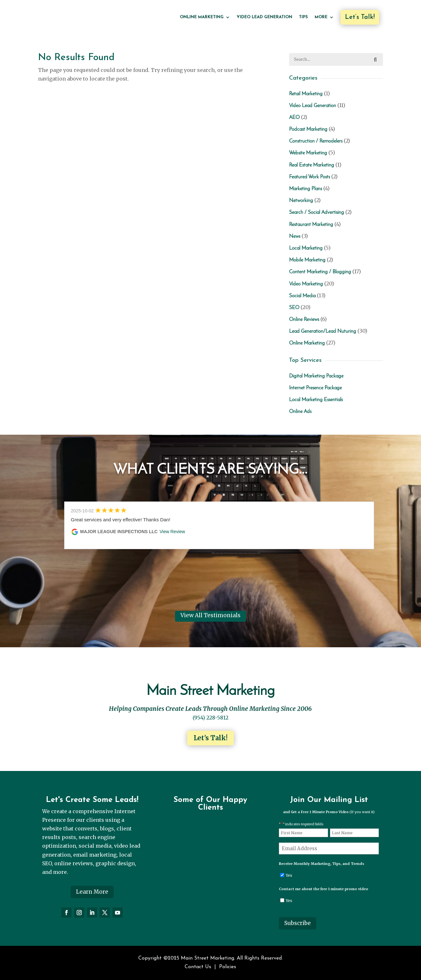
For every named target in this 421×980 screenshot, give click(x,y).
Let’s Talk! (360, 17)
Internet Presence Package (315, 388)
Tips (303, 17)
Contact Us (198, 967)
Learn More (92, 892)
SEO (294, 308)
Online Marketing (202, 17)
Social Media (302, 296)
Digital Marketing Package (316, 376)
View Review (172, 532)
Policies (228, 967)
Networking (301, 201)
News (295, 237)
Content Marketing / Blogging (320, 272)
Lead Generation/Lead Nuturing (323, 331)
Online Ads (300, 412)
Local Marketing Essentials (316, 400)
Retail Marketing (306, 94)
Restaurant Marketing (311, 225)
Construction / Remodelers (316, 141)
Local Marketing (306, 248)
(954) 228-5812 (210, 718)
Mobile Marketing (307, 260)
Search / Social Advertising (317, 213)
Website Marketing (308, 153)
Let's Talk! (210, 738)
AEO (294, 118)
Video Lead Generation (264, 17)
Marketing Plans (306, 189)
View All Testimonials (210, 615)
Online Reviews (304, 320)
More (321, 17)
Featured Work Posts (310, 177)
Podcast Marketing (308, 129)
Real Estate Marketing (312, 165)
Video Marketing (306, 284)
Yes (289, 875)
